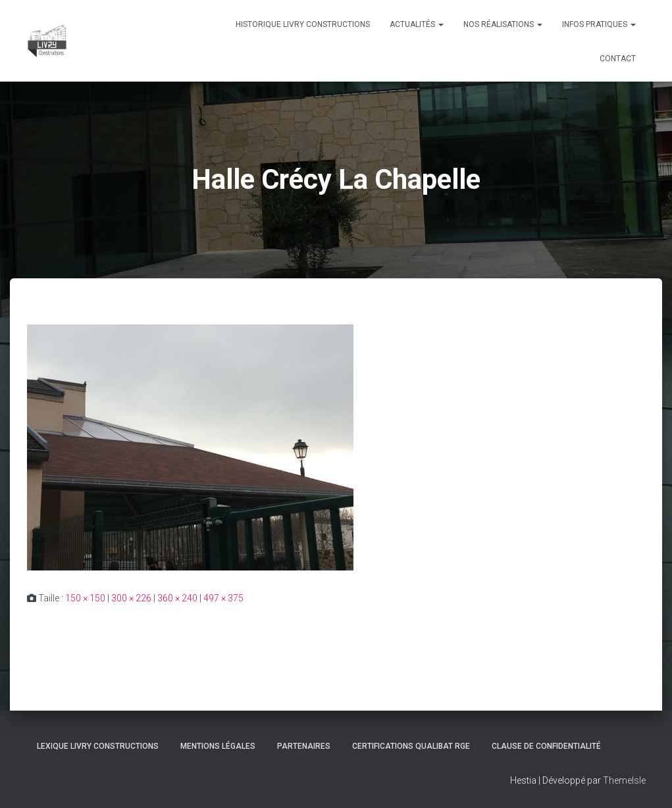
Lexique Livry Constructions (98, 746)
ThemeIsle (624, 780)
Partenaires (304, 746)
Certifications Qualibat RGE (411, 746)
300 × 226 (131, 598)
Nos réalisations (503, 24)
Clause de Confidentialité (546, 746)
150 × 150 (85, 598)
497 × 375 (223, 598)
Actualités (417, 24)
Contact (618, 59)
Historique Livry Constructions (303, 24)
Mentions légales (218, 746)
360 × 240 (177, 598)
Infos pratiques (599, 24)
